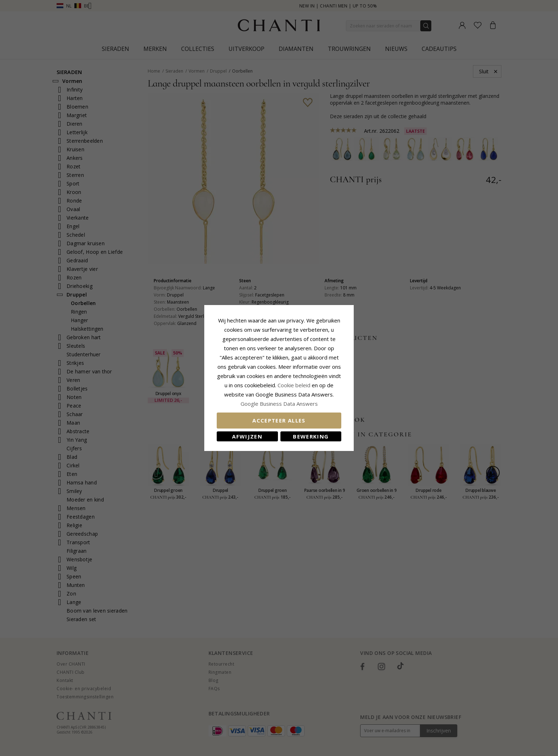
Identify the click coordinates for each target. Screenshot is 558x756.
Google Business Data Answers (279, 404)
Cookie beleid (295, 385)
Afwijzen (247, 436)
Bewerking (311, 436)
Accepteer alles (279, 420)
